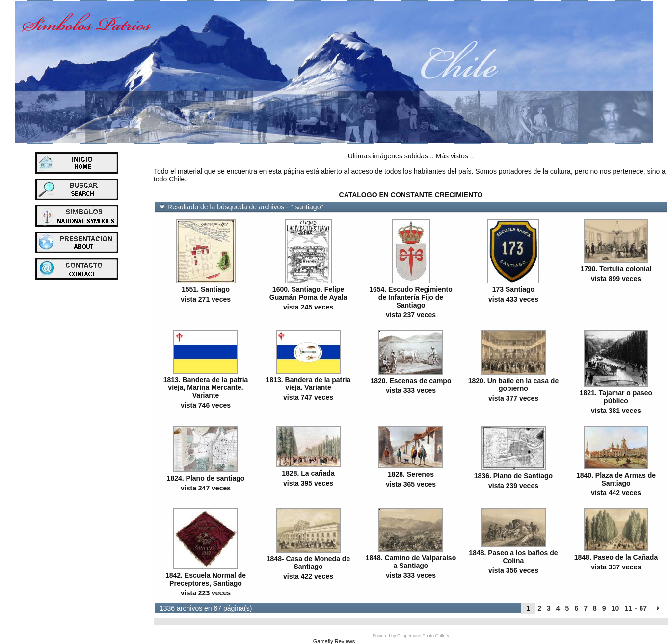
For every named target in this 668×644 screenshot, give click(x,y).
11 (628, 608)
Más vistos (452, 156)
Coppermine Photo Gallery (423, 636)
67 (643, 608)
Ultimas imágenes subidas (388, 156)
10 (615, 608)
